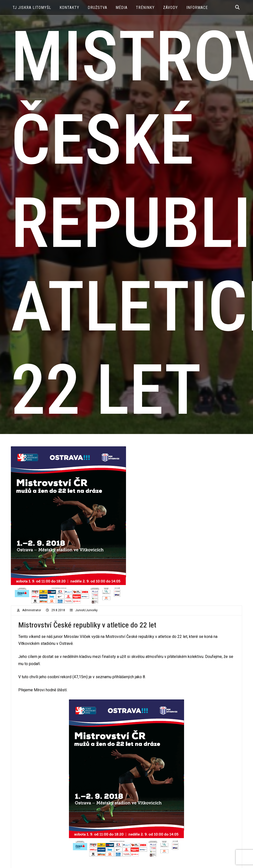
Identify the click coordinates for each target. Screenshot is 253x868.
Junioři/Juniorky (86, 610)
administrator (32, 610)
